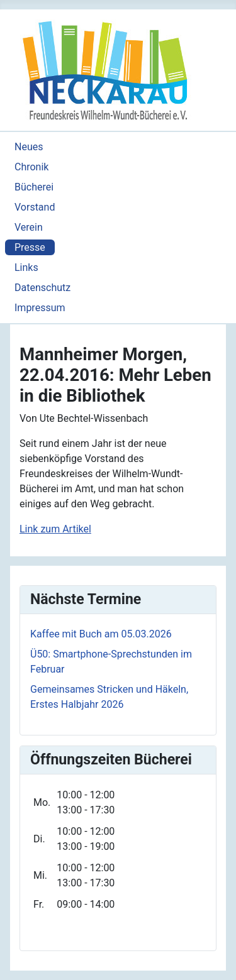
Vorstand (35, 207)
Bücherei (34, 187)
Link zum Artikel (55, 529)
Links (26, 267)
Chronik (31, 167)
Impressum (40, 308)
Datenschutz (42, 288)
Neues (29, 147)
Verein (29, 227)
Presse (30, 247)
